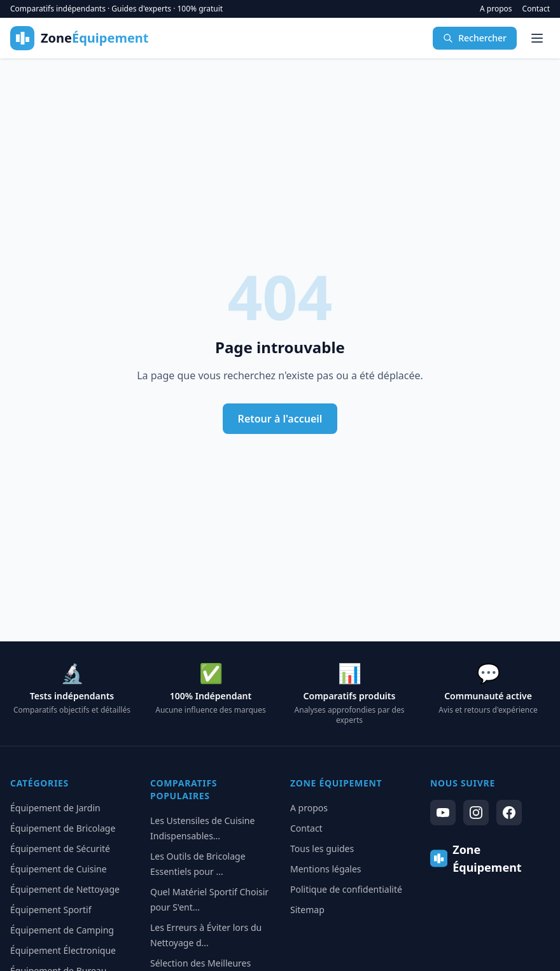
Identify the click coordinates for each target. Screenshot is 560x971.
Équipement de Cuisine (59, 869)
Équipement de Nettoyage (65, 889)
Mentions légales (326, 869)
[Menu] (537, 38)
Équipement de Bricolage (63, 828)
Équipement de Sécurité (60, 849)
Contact (536, 9)
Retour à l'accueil (280, 419)
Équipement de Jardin (55, 808)
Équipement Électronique (63, 950)
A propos (496, 9)
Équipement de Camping (62, 930)
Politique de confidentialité (346, 889)
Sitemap (307, 910)
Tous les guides (322, 849)
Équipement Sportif (51, 910)
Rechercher (475, 38)
